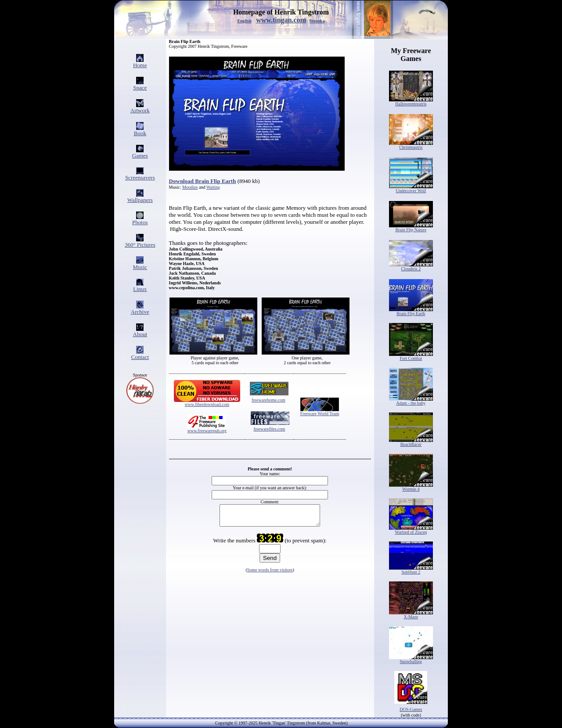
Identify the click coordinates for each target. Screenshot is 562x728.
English (244, 21)
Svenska (317, 21)
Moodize (190, 187)
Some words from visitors (270, 574)
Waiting (213, 187)
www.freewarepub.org (207, 431)
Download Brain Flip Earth (203, 181)
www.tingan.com (281, 20)
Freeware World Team (320, 414)
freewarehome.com (268, 400)
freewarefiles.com (269, 429)
